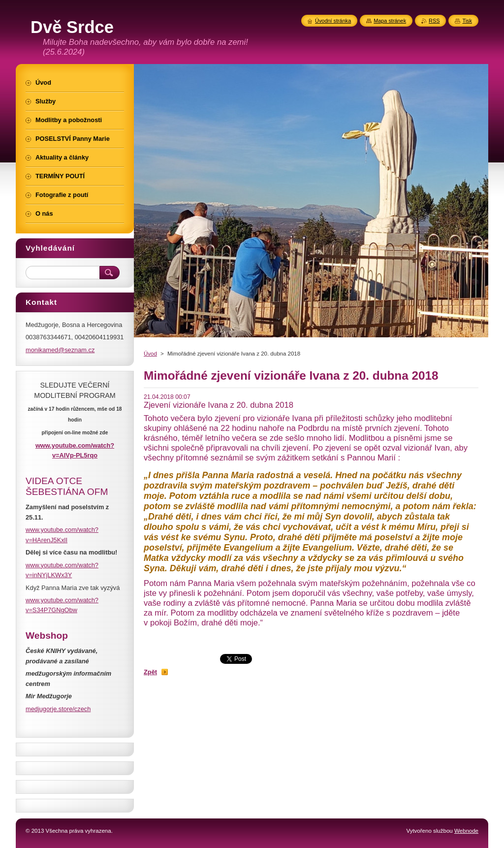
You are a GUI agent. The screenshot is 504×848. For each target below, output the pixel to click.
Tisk (467, 21)
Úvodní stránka (333, 21)
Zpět (150, 672)
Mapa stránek (390, 21)
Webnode (466, 831)
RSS (434, 21)
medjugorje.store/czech (58, 709)
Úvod (150, 354)
